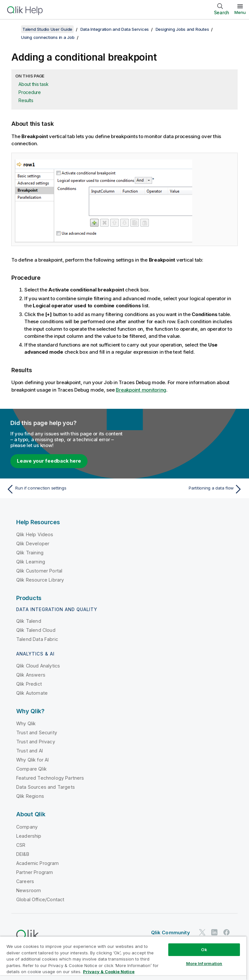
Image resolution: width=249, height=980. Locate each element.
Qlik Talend (29, 621)
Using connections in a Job (48, 37)
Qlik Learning (31, 562)
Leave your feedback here (49, 461)
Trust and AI (30, 751)
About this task (33, 84)
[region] (123, 958)
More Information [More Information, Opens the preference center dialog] (204, 963)
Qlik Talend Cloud (36, 630)
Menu (240, 12)
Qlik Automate (32, 693)
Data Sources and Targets (46, 787)
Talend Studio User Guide (47, 29)
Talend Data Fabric (37, 639)
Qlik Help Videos (35, 534)
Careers (25, 881)
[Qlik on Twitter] (202, 932)
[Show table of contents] (13, 29)
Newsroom (29, 890)
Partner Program (35, 872)
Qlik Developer (33, 543)
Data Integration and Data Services (115, 29)
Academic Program (38, 863)
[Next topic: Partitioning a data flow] (185, 489)
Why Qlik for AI (32, 760)
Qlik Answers (31, 675)
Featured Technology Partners (50, 778)
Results (26, 100)
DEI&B (23, 854)
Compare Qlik (31, 769)
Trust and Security (37, 732)
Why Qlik (26, 723)
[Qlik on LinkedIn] (214, 932)
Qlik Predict (29, 684)
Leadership (29, 836)
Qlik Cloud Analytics (38, 666)
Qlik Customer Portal (39, 571)
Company (27, 827)
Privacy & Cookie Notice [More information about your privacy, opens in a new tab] (109, 972)
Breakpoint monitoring (141, 390)
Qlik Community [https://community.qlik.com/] (171, 933)
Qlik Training (30, 553)
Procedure (30, 92)
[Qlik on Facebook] (227, 932)
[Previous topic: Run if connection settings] (64, 489)
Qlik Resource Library (40, 580)
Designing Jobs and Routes (182, 29)
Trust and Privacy (36, 742)
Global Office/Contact (40, 899)
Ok (204, 950)
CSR (21, 845)
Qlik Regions (30, 796)
